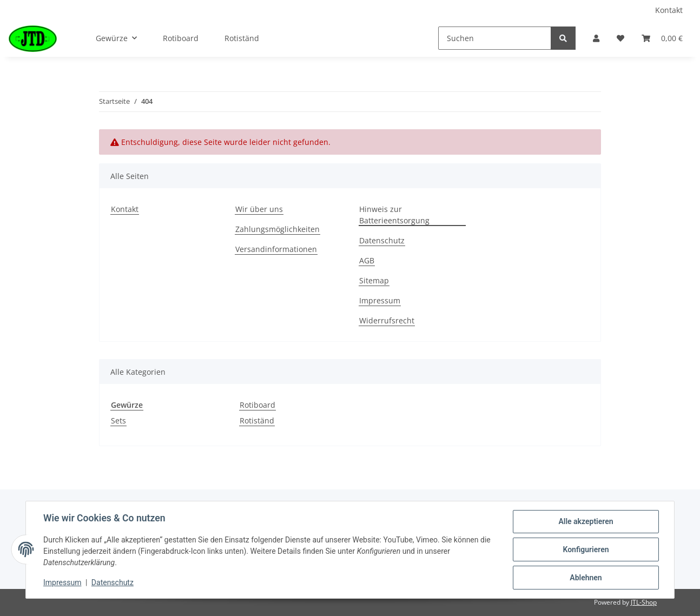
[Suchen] (495, 38)
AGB (367, 260)
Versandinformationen (276, 249)
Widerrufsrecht (387, 320)
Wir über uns (259, 209)
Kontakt (669, 10)
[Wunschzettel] (620, 38)
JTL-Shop (644, 602)
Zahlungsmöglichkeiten (278, 229)
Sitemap (374, 280)
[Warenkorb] (662, 38)
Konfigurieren (586, 549)
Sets (118, 420)
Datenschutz (382, 240)
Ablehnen (586, 578)
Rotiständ (257, 420)
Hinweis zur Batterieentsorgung (394, 215)
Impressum (380, 300)
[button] (596, 38)
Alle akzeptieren (586, 521)
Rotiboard (257, 405)
